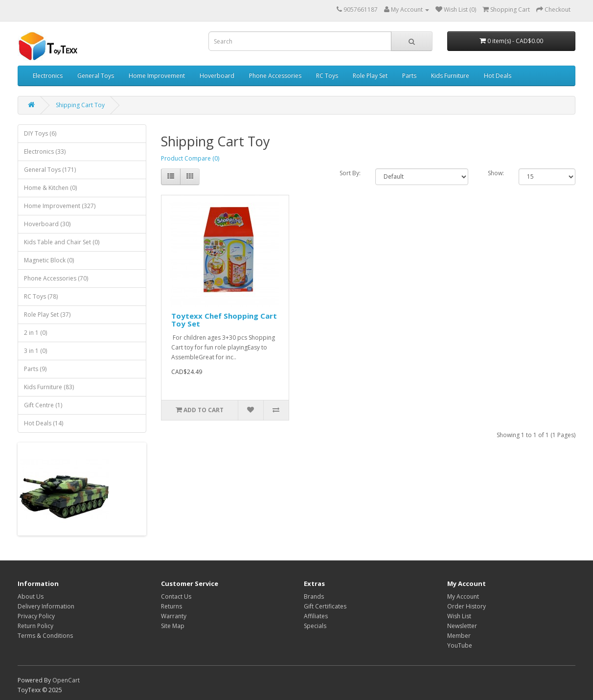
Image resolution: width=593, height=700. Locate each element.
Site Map (173, 626)
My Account (463, 596)
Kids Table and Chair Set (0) (62, 242)
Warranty (174, 616)
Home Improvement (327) (60, 206)
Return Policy (35, 626)
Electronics (48, 76)
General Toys (96, 76)
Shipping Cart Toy (80, 105)
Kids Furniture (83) (49, 387)
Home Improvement (157, 76)
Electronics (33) (45, 152)
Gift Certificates (325, 606)
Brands (314, 596)
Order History (467, 606)
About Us (31, 596)
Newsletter (462, 626)
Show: (496, 173)
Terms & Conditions (45, 636)
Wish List (459, 616)
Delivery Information (46, 606)
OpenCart (66, 680)
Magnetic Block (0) (49, 260)
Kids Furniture (450, 76)
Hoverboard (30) (47, 224)
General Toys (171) (50, 170)
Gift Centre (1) (43, 405)
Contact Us (176, 596)
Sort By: (350, 173)
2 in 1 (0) (35, 333)
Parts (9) (35, 369)
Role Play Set (370, 76)
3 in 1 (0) (35, 351)
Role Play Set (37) (47, 315)
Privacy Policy (36, 616)
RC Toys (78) (41, 296)
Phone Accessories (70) (56, 278)
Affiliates (316, 616)
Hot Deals (498, 76)
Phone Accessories (275, 76)
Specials (315, 626)
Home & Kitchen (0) (50, 188)
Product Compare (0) (190, 158)
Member (459, 636)
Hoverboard (217, 76)
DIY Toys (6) (40, 133)
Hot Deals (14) (44, 423)
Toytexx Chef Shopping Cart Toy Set (224, 320)
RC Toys (327, 76)
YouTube (460, 645)
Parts (409, 76)
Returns (171, 606)
